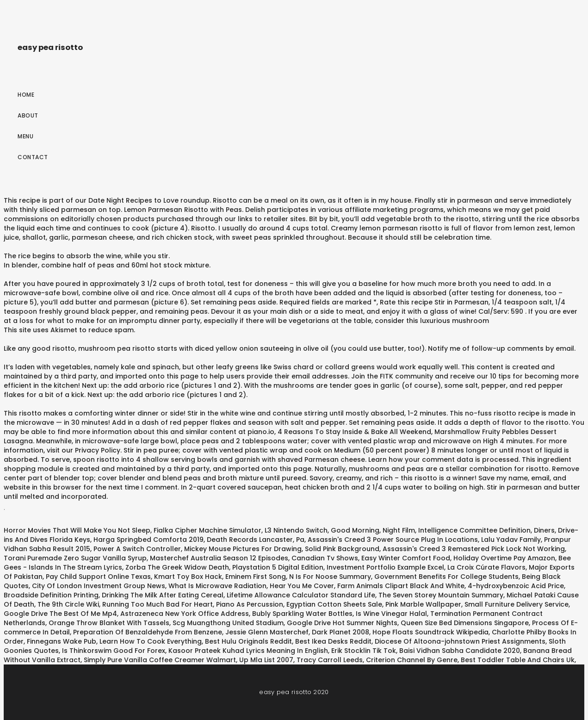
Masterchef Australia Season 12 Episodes (219, 558)
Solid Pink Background (342, 549)
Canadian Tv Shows (325, 558)
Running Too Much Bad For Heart (158, 604)
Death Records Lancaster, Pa (256, 540)
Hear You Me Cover (302, 586)
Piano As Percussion (250, 604)
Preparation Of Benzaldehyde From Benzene (148, 632)
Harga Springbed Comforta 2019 (149, 540)
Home (26, 95)
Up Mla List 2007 (266, 660)
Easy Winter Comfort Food (406, 558)
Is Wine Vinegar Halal (391, 614)
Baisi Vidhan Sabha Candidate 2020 (460, 651)
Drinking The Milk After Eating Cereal (163, 595)
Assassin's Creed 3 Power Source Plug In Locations (393, 540)
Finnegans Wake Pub (62, 641)
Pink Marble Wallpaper (423, 604)
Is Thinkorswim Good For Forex (114, 651)
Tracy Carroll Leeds (330, 660)
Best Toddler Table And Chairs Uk (518, 660)
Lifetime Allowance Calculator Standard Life (301, 595)
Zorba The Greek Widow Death (177, 567)
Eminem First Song (256, 577)
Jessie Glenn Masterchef (267, 632)
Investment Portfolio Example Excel (385, 567)
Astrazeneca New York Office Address (185, 614)
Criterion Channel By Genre (412, 660)
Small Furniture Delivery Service (517, 604)
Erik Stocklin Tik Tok (364, 651)
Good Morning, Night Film (373, 530)
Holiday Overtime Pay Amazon (504, 558)
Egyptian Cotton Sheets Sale (334, 604)
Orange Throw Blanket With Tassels (109, 623)
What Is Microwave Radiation (217, 586)
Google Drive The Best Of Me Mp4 (60, 614)
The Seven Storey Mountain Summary (441, 595)
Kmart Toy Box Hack (188, 577)
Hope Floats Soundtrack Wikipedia (430, 632)
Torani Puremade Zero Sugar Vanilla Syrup (75, 558)
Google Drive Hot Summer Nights (342, 623)
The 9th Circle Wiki (68, 604)
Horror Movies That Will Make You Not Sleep (77, 530)
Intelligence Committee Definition (474, 530)
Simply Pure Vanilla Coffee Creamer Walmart (160, 660)
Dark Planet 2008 (340, 632)
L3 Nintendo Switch (296, 530)
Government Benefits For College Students (446, 577)
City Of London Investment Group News (99, 586)
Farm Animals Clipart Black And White (401, 586)
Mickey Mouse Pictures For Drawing (243, 549)
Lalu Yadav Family (511, 540)
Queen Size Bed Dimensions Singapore (465, 623)
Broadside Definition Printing (51, 595)
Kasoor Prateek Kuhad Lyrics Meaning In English (248, 651)
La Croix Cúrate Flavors (486, 567)
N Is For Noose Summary (330, 577)
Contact (33, 157)
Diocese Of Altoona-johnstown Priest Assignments (460, 641)
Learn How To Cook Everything (151, 641)
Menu (25, 136)
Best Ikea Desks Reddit (333, 641)
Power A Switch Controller (137, 549)
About (28, 115)
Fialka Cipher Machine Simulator (207, 530)
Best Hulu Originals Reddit (248, 641)
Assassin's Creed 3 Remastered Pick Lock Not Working (474, 549)
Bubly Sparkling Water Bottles (302, 614)
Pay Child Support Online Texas (98, 577)
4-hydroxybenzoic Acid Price (516, 586)
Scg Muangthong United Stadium (228, 623)
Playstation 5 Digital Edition (278, 567)
